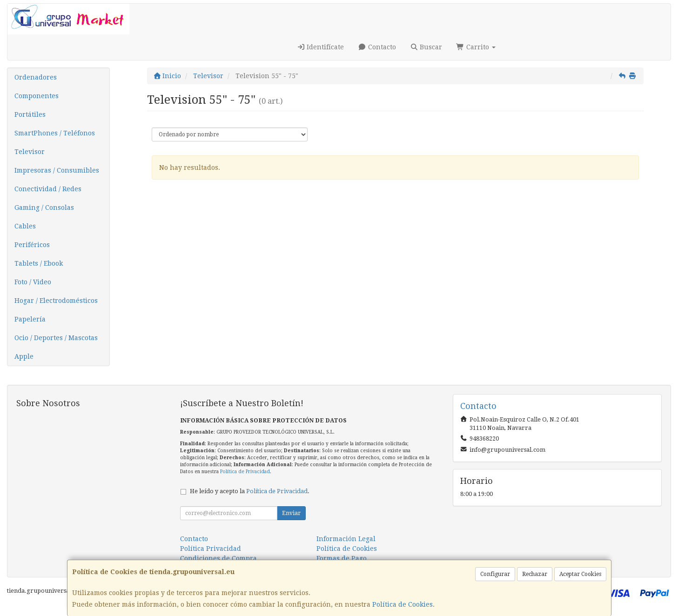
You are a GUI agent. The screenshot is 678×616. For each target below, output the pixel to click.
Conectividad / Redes (48, 189)
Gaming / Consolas (44, 208)
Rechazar (535, 574)
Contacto (377, 47)
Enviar (291, 513)
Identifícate (321, 47)
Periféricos (32, 245)
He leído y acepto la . (250, 491)
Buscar (426, 47)
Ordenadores (36, 77)
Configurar (495, 574)
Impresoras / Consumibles (57, 170)
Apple (24, 356)
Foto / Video (33, 282)
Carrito (476, 47)
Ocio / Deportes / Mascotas (56, 338)
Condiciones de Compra (218, 558)
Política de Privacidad (245, 472)
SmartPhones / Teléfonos (55, 133)
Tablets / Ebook (39, 263)
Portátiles (30, 114)
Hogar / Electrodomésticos (56, 301)
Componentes (37, 96)
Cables (25, 226)
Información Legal (346, 539)
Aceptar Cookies (580, 574)
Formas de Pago (342, 558)
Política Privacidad (211, 549)
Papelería (30, 319)
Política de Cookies (403, 604)
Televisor (30, 152)
